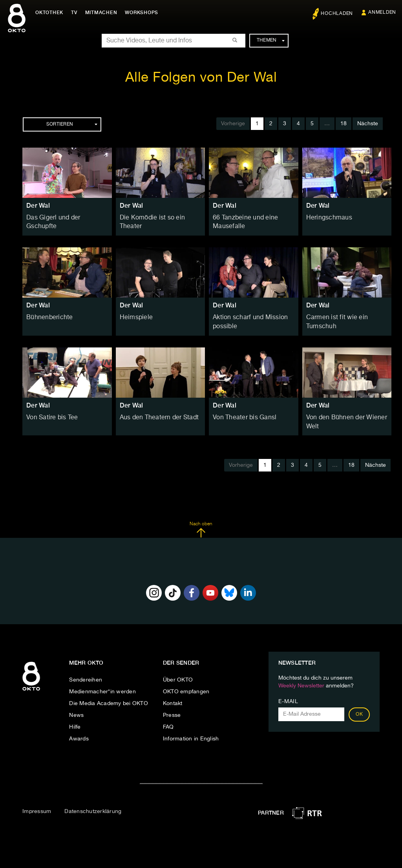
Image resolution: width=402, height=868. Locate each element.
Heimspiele (134, 315)
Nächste (368, 124)
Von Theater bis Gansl (241, 413)
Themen (271, 40)
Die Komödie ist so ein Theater (159, 217)
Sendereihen (86, 674)
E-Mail (288, 695)
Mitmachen (103, 13)
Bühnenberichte (47, 315)
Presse (172, 709)
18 (344, 124)
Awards (79, 733)
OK (359, 708)
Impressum (37, 805)
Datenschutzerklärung (93, 805)
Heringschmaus (326, 217)
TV (76, 13)
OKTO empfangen (186, 685)
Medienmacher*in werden (102, 685)
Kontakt (173, 697)
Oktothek (51, 13)
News (76, 709)
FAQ (168, 721)
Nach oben (201, 523)
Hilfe (75, 721)
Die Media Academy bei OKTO (109, 697)
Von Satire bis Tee (49, 413)
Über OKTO (178, 674)
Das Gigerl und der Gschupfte (65, 217)
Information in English (191, 733)
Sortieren (72, 124)
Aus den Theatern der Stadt (155, 413)
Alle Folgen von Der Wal (201, 78)
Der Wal (38, 206)
